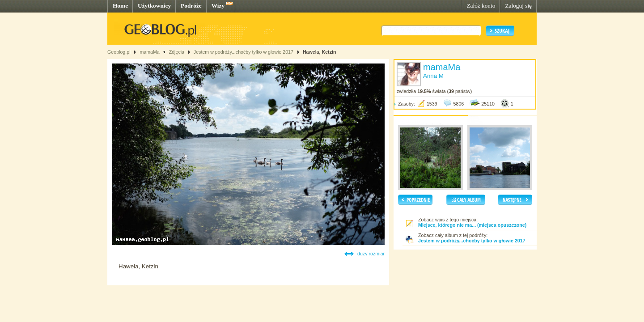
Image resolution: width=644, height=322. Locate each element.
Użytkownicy (154, 6)
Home (120, 6)
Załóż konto (481, 6)
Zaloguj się (518, 6)
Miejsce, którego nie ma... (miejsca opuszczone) (472, 225)
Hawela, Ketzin (320, 52)
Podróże (191, 6)
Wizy (218, 6)
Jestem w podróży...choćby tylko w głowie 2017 (244, 52)
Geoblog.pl (119, 52)
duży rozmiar (371, 254)
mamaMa (149, 52)
